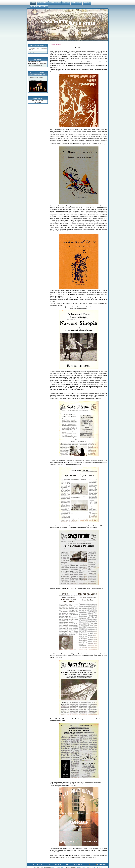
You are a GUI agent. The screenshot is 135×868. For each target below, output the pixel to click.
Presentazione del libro (38, 81)
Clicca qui (32, 52)
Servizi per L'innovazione (57, 867)
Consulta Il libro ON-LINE (36, 78)
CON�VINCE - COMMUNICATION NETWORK (90, 867)
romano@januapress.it (35, 66)
